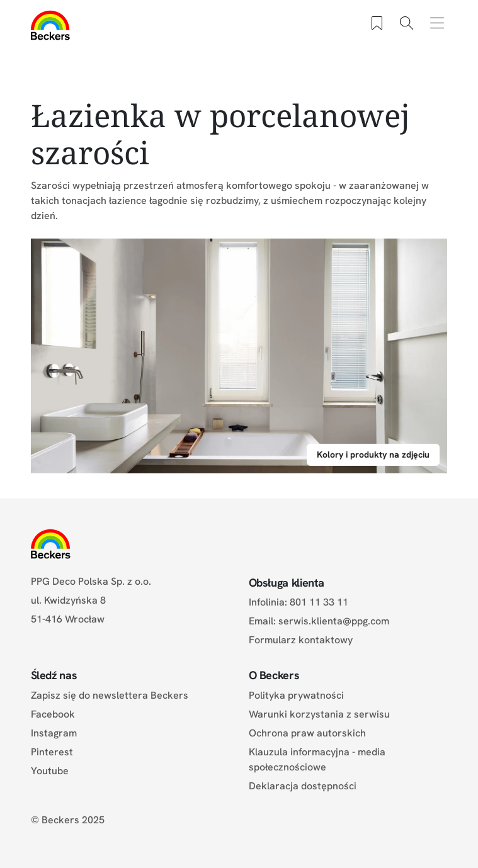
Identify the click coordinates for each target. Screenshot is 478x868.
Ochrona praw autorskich (307, 733)
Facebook (53, 714)
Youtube (50, 771)
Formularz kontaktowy (301, 640)
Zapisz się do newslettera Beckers (110, 695)
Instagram (54, 733)
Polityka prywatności (296, 695)
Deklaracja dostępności (303, 786)
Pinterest (52, 752)
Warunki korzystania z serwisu (319, 714)
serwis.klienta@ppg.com (334, 621)
